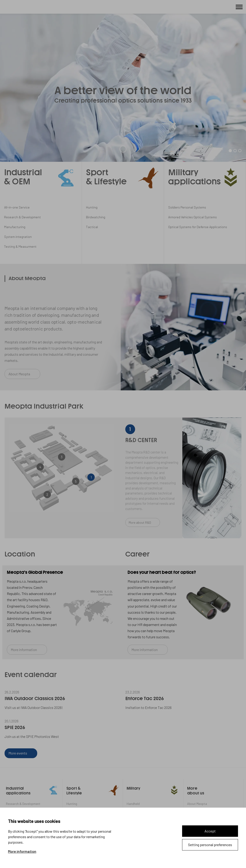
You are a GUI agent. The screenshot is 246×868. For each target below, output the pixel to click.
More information (22, 851)
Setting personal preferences (210, 845)
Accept (210, 831)
